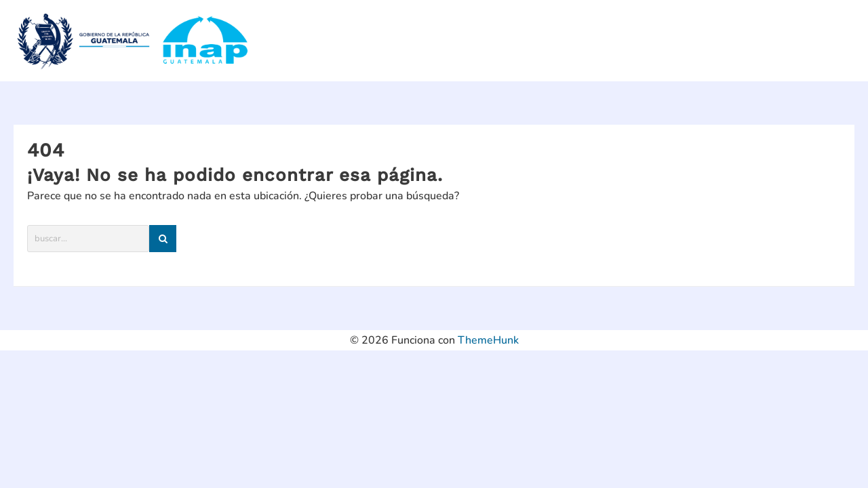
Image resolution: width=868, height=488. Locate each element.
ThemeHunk (488, 340)
